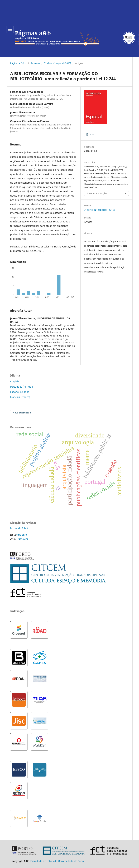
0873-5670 (22, 535)
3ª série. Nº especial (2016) (58, 63)
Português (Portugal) (22, 387)
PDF (91, 134)
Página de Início (18, 63)
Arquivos (35, 63)
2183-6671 (23, 539)
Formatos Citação (97, 193)
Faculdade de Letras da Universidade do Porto (57, 861)
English (15, 381)
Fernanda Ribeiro (20, 528)
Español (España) (20, 392)
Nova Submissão (22, 413)
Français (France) (20, 397)
